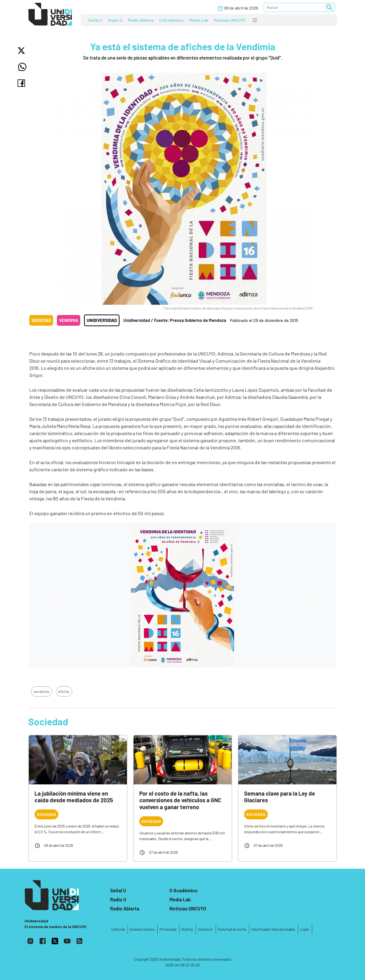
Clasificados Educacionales (273, 929)
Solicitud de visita (232, 929)
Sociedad (41, 320)
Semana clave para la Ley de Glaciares (280, 797)
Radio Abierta (141, 20)
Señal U (95, 20)
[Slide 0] (174, 661)
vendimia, (42, 691)
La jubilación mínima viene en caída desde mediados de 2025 (74, 797)
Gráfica (187, 929)
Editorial (118, 929)
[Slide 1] (183, 661)
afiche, (64, 691)
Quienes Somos (142, 929)
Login (305, 929)
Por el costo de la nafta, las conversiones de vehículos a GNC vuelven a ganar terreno (180, 800)
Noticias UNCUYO (230, 20)
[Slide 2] (191, 661)
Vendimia (69, 320)
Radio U (115, 20)
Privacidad (168, 929)
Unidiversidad (102, 320)
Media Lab (199, 20)
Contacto (205, 929)
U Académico (171, 20)
